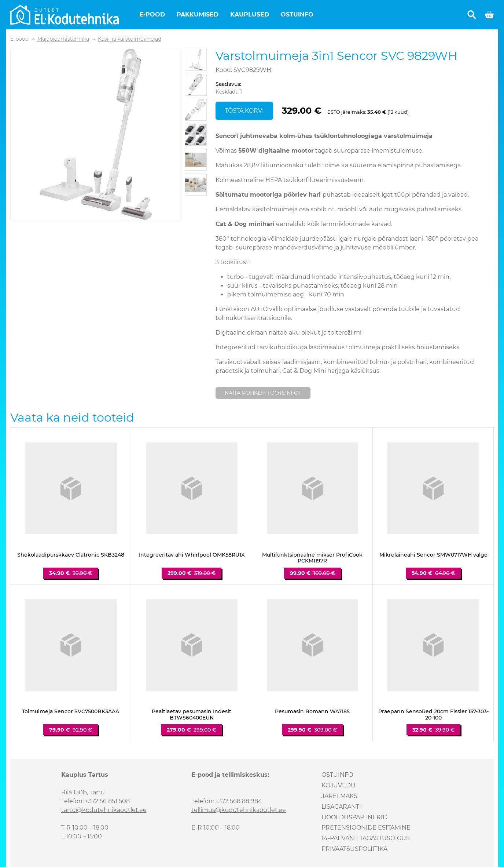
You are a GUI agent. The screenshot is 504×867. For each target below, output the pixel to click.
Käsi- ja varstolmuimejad (130, 39)
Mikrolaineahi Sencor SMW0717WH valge (433, 555)
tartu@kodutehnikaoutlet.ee (104, 810)
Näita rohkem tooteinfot (263, 393)
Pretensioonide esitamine (366, 828)
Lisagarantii (342, 807)
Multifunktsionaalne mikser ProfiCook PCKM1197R (312, 558)
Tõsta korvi (244, 111)
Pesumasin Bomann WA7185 (312, 712)
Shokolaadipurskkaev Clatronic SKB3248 (71, 555)
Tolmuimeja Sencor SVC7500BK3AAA (71, 712)
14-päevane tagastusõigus (366, 838)
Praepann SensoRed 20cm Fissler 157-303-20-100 (433, 715)
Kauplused (250, 14)
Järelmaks (339, 796)
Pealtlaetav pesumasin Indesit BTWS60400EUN (192, 715)
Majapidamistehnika (63, 39)
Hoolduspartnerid (354, 817)
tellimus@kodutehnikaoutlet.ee (239, 810)
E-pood (152, 14)
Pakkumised (198, 14)
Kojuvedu (339, 785)
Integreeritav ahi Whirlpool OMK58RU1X (192, 555)
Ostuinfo (297, 14)
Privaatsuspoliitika (354, 849)
